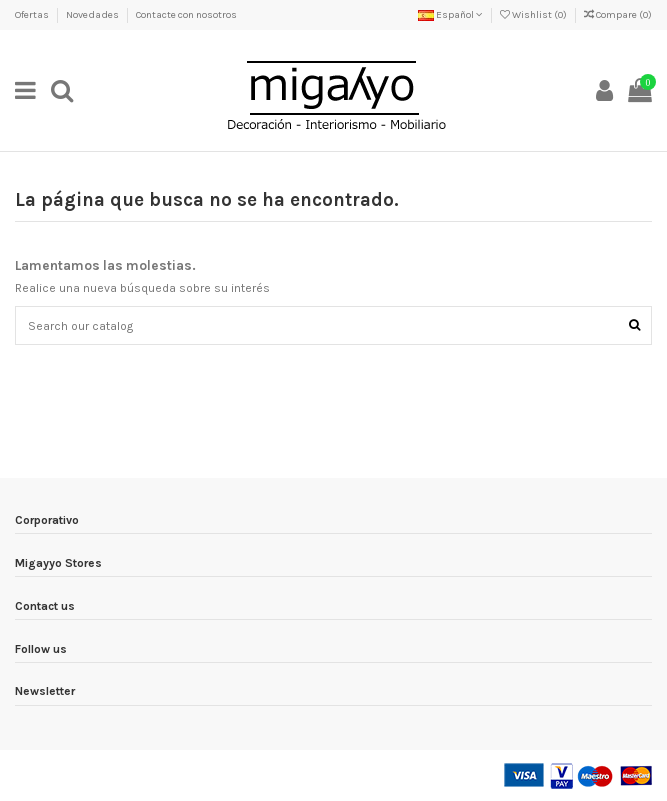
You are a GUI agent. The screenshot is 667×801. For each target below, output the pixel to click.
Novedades (93, 15)
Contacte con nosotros (186, 15)
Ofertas (33, 15)
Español (450, 15)
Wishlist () (534, 15)
